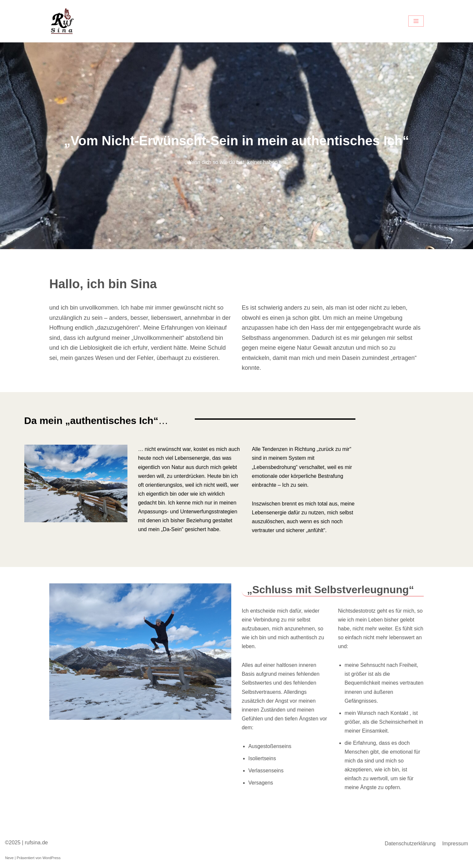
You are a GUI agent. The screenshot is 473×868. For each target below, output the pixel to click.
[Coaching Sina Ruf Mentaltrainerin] (62, 21)
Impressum (455, 845)
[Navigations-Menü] (416, 21)
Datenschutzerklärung (410, 845)
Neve (9, 859)
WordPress (51, 859)
